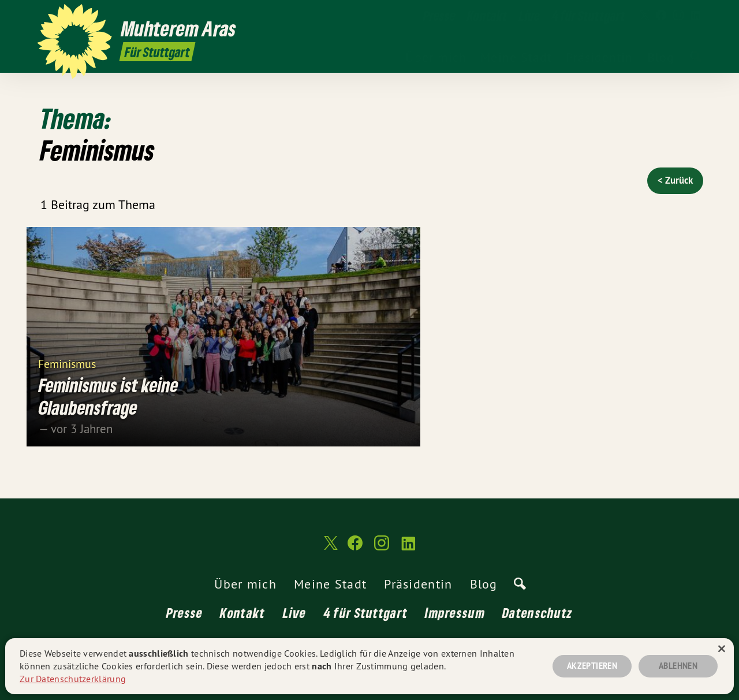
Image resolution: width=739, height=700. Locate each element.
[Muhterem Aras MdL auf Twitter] (644, 16)
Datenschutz (538, 612)
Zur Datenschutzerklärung (73, 679)
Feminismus (67, 363)
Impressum (455, 612)
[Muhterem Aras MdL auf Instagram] (678, 16)
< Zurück (675, 180)
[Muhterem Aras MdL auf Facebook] (661, 16)
